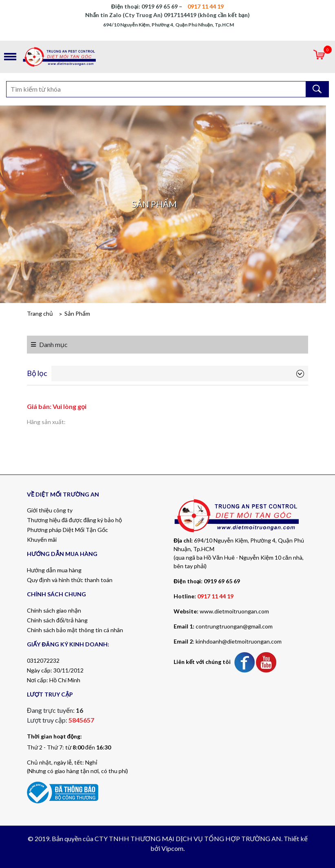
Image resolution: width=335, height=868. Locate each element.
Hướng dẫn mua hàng (54, 570)
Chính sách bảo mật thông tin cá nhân (75, 630)
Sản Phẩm (77, 313)
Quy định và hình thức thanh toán (70, 580)
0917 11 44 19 (215, 596)
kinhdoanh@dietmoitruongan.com (239, 641)
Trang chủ (40, 313)
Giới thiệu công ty (50, 510)
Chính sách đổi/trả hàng (57, 620)
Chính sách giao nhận (54, 610)
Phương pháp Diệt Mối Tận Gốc (67, 530)
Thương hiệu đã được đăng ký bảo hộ (74, 520)
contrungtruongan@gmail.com (234, 626)
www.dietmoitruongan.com (234, 611)
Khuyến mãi (42, 539)
